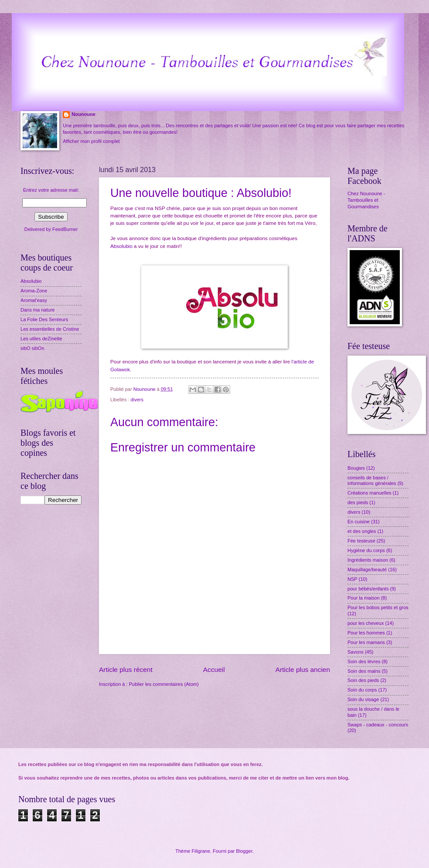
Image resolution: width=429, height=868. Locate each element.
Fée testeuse (361, 541)
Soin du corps (362, 690)
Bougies (356, 468)
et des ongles (362, 531)
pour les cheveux (366, 623)
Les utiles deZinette (41, 339)
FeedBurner (65, 229)
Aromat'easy (34, 300)
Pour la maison (364, 598)
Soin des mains (364, 671)
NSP (352, 579)
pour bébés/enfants (368, 589)
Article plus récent (126, 670)
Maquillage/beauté (367, 570)
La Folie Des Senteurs (44, 319)
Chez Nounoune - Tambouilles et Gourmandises (366, 200)
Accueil (214, 670)
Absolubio (121, 246)
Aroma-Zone (34, 291)
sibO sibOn (32, 348)
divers (137, 400)
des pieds (358, 502)
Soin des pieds (363, 680)
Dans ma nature (38, 310)
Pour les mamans (366, 642)
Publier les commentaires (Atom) (164, 684)
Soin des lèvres (364, 661)
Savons (356, 652)
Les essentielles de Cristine (50, 329)
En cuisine (359, 522)
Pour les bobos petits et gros (378, 607)
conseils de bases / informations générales (372, 480)
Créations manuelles (369, 493)
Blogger (244, 851)
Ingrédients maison (368, 560)
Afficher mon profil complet (91, 141)
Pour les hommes (366, 633)
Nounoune (83, 114)
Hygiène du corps (366, 550)
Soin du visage (363, 699)
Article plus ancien (303, 670)
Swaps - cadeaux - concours (378, 725)
